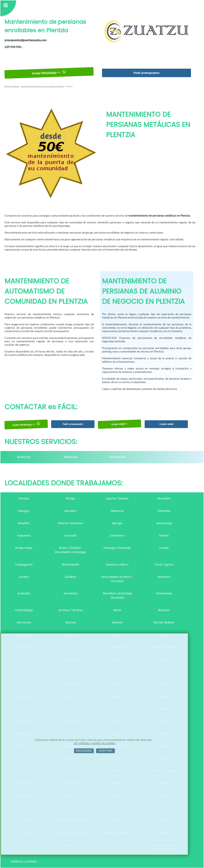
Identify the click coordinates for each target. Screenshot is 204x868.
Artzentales (164, 593)
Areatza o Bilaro (117, 565)
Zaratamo (117, 535)
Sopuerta (24, 535)
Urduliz (164, 548)
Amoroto (164, 577)
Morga (70, 498)
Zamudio (70, 535)
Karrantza (24, 622)
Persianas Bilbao (12, 86)
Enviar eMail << (120, 424)
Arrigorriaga (24, 548)
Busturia (164, 610)
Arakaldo (24, 593)
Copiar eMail (166, 424)
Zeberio (117, 622)
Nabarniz (117, 511)
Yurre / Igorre (164, 565)
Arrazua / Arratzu (71, 610)
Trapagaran (24, 565)
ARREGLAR (71, 457)
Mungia (24, 511)
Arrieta (164, 535)
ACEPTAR (105, 751)
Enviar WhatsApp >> (49, 73)
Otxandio (164, 511)
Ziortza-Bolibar (164, 622)
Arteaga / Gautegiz (117, 548)
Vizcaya (24, 498)
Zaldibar (71, 577)
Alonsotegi (164, 523)
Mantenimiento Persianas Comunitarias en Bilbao (42, 86)
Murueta (70, 511)
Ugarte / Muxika (117, 498)
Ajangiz (117, 523)
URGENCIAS (117, 457)
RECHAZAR (84, 751)
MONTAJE (24, 457)
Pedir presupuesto (146, 73)
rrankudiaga (24, 610)
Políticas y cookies (24, 861)
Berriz (117, 610)
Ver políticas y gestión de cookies (94, 743)
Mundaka (164, 498)
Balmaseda (70, 565)
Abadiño (24, 523)
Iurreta (24, 577)
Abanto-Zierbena (71, 523)
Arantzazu (71, 593)
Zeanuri (70, 622)
